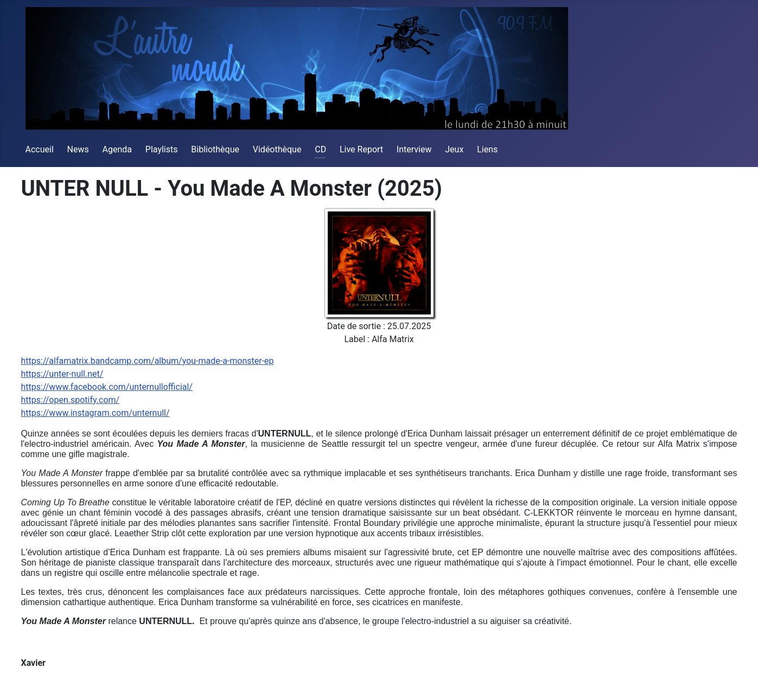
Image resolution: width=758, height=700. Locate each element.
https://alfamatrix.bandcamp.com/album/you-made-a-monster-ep (148, 361)
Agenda (117, 149)
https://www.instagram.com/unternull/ (95, 413)
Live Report (361, 149)
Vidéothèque (277, 149)
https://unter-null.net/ (62, 374)
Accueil (40, 149)
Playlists (162, 149)
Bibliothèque (215, 149)
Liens (487, 149)
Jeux (454, 149)
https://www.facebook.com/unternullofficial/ (107, 387)
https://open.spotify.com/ (71, 400)
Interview (414, 149)
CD (320, 149)
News (78, 149)
